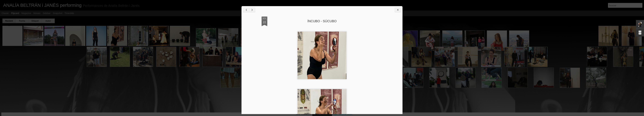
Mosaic (37, 13)
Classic (5, 13)
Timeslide (69, 13)
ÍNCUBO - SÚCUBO (322, 21)
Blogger (335, 114)
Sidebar (47, 13)
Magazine (26, 13)
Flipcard (15, 13)
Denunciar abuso (345, 114)
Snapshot (58, 13)
